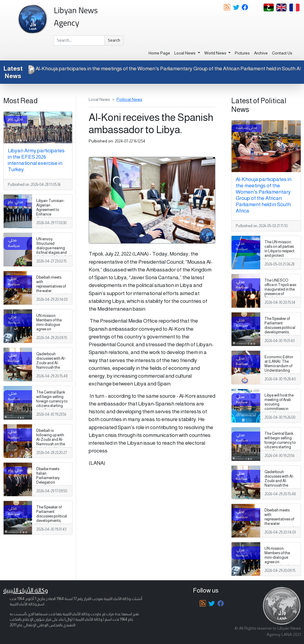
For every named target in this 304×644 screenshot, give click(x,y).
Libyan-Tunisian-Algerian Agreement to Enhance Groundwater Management (50, 212)
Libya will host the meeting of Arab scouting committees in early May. (279, 404)
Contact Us (282, 53)
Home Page (159, 53)
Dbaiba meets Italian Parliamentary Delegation (48, 476)
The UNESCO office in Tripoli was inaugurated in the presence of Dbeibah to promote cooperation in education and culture (280, 299)
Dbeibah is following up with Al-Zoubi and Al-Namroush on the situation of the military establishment (51, 444)
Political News (129, 99)
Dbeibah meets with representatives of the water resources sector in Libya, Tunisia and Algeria (52, 291)
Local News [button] (185, 53)
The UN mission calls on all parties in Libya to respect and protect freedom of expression (279, 253)
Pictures (242, 53)
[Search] (79, 40)
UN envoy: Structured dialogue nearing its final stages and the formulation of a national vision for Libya (52, 253)
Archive (261, 53)
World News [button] (216, 53)
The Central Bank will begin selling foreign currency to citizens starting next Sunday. (52, 401)
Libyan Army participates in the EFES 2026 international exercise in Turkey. (36, 160)
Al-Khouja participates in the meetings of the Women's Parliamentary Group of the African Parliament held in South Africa (264, 195)
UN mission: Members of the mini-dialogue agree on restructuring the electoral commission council (50, 332)
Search (114, 40)
